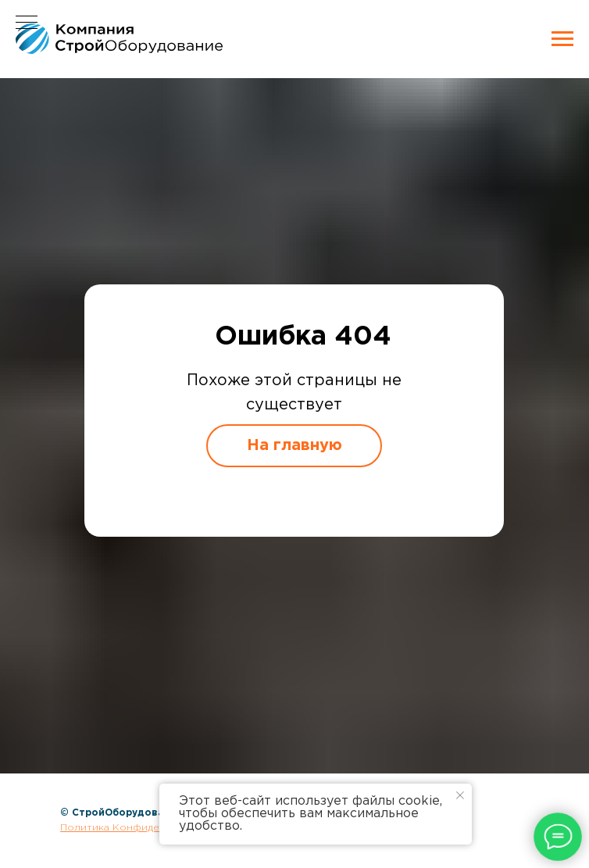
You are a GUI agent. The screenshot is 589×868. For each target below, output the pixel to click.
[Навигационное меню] (562, 39)
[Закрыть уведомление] (460, 795)
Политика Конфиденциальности (142, 828)
